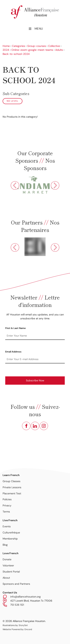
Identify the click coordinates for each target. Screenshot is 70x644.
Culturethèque (11, 532)
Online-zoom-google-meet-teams (32, 50)
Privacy (7, 505)
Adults (59, 50)
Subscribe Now (35, 380)
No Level (13, 101)
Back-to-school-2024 (16, 54)
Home (6, 46)
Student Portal (11, 572)
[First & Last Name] (35, 336)
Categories (18, 46)
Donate (7, 559)
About (6, 578)
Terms (6, 512)
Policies (7, 499)
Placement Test (12, 493)
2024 (6, 50)
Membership (10, 539)
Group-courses (37, 46)
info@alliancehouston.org (25, 597)
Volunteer (8, 565)
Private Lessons (12, 487)
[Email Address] (35, 359)
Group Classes (11, 481)
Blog (5, 545)
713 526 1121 (17, 605)
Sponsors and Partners (16, 584)
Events (7, 526)
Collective (54, 46)
